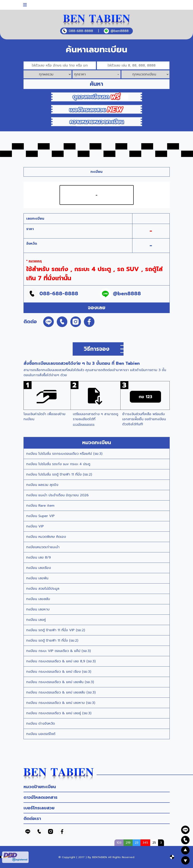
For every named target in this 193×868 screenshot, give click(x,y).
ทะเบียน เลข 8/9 (39, 557)
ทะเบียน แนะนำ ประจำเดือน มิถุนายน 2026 (57, 495)
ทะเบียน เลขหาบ (38, 609)
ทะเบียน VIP (35, 526)
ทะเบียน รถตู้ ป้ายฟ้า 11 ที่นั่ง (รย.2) (52, 641)
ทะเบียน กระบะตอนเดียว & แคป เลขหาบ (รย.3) (61, 703)
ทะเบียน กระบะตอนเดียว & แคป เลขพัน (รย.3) (60, 682)
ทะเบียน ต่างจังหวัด (41, 724)
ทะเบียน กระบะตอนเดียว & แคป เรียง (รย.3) (59, 672)
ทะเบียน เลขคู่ (36, 620)
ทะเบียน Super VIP (40, 516)
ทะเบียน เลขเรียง (39, 568)
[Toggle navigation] (25, 5)
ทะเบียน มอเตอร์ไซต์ (41, 734)
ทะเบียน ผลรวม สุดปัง (42, 485)
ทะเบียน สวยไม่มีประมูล (43, 589)
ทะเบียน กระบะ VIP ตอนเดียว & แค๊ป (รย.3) (58, 651)
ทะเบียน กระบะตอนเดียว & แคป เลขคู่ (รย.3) (59, 713)
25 (154, 843)
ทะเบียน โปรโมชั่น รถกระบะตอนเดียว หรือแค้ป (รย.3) (64, 454)
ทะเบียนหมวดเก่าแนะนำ (43, 547)
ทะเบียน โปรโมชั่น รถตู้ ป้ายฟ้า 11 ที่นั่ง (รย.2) (59, 474)
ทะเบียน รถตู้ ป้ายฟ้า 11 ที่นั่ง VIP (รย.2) (56, 630)
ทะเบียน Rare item (40, 506)
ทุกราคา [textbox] (80, 74)
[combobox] (96, 74)
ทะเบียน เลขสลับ (38, 599)
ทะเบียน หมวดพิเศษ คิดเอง (46, 537)
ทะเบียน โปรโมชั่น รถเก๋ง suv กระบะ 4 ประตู (58, 464)
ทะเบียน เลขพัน (37, 578)
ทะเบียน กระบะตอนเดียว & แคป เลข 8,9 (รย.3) (61, 661)
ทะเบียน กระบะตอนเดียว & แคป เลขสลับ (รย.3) (61, 692)
